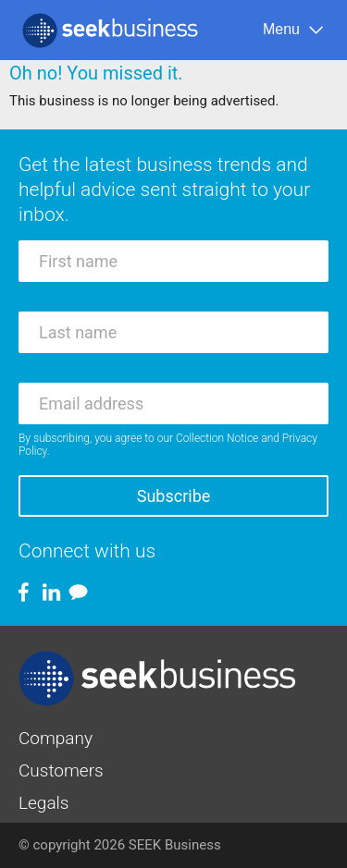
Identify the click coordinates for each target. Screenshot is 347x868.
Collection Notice (217, 438)
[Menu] (294, 30)
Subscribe (174, 496)
